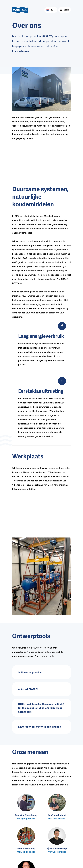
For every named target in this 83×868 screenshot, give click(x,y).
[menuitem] (51, 10)
